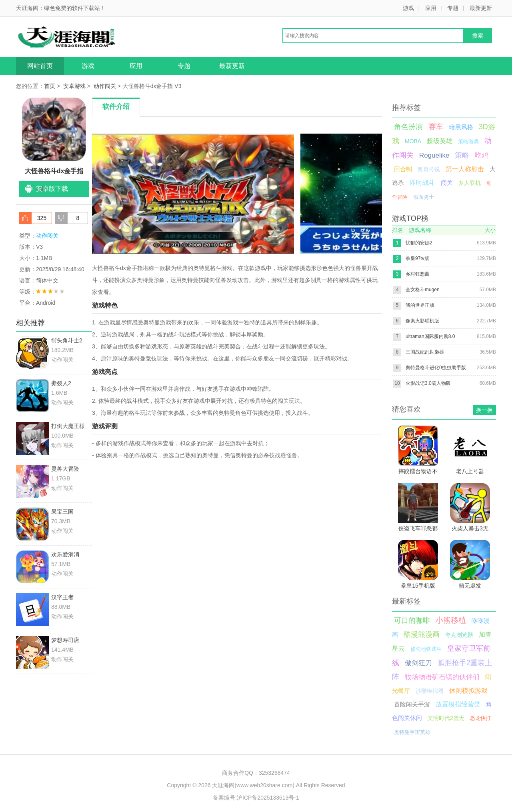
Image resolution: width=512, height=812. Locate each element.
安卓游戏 (74, 86)
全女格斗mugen (423, 290)
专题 (453, 8)
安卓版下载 (52, 189)
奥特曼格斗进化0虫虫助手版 (436, 368)
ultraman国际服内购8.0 (430, 336)
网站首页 (40, 66)
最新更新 (481, 8)
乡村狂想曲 (418, 274)
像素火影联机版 (422, 321)
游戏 (408, 8)
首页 (50, 86)
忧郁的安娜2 (419, 243)
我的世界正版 (420, 305)
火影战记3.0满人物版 (428, 383)
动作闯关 (105, 86)
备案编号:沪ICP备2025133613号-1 (256, 798)
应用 (431, 8)
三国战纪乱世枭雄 (425, 352)
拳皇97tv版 (417, 258)
